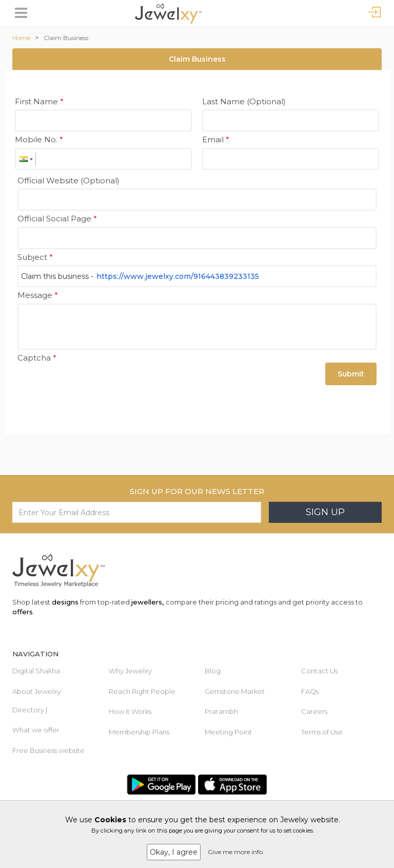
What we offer (36, 730)
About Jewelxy (37, 691)
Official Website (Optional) (68, 181)
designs (65, 602)
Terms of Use (322, 732)
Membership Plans (139, 732)
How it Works (130, 711)
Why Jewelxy (130, 671)
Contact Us (319, 671)
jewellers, (147, 602)
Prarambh (221, 711)
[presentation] (95, 386)
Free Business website (48, 750)
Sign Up (325, 512)
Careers (314, 711)
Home (21, 38)
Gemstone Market (235, 691)
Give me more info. (236, 852)
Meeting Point (228, 732)
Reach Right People (142, 691)
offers (23, 612)
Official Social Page (57, 219)
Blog (213, 671)
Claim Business (66, 38)
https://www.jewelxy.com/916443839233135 (178, 276)
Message (38, 295)
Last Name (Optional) (244, 101)
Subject (35, 257)
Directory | (30, 710)
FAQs (310, 691)
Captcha (37, 358)
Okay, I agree (174, 852)
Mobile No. (39, 139)
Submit (351, 374)
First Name (39, 101)
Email (216, 139)
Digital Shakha (36, 671)
